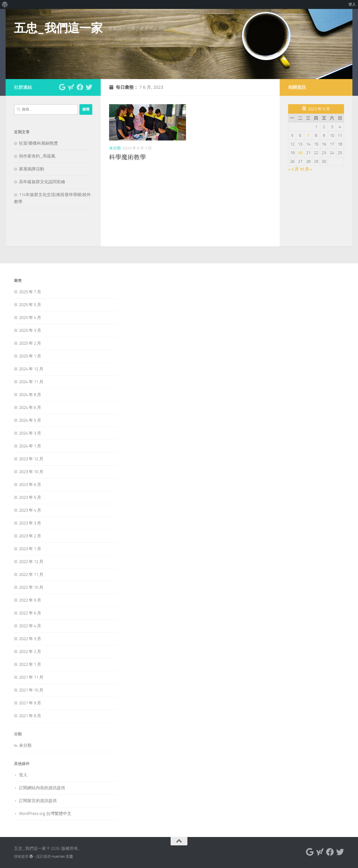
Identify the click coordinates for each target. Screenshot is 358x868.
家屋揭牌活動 (32, 169)
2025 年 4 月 (30, 318)
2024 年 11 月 (31, 382)
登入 (23, 775)
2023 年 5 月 (30, 497)
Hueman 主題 (62, 856)
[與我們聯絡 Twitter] (89, 87)
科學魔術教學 (128, 157)
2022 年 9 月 (30, 600)
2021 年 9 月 (30, 703)
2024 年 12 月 (31, 369)
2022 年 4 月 (30, 626)
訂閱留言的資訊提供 (38, 801)
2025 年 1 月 (30, 356)
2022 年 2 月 (30, 652)
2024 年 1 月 (30, 446)
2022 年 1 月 (30, 664)
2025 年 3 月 (30, 330)
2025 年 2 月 (30, 343)
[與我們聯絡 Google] (62, 87)
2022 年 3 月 (30, 639)
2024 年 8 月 (30, 395)
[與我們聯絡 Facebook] (80, 87)
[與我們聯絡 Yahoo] (71, 87)
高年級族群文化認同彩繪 (42, 182)
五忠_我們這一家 (58, 28)
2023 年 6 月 (30, 485)
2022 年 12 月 (31, 562)
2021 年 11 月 (31, 677)
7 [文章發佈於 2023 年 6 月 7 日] (308, 135)
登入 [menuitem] (352, 4)
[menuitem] (5, 4)
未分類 (115, 148)
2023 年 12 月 (31, 459)
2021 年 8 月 (30, 716)
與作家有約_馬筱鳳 (37, 156)
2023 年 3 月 (30, 523)
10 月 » (306, 169)
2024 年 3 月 (30, 433)
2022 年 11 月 (31, 574)
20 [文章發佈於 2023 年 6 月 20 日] (300, 153)
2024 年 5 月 (30, 420)
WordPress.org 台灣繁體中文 (45, 814)
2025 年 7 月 (30, 292)
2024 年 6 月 (30, 407)
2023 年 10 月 (31, 472)
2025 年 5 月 (30, 305)
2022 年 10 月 (31, 587)
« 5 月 (293, 169)
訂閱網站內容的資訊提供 (42, 788)
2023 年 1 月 (30, 549)
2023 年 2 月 (30, 536)
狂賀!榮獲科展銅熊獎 (38, 143)
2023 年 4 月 (30, 510)
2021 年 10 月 (31, 690)
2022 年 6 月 (30, 613)
